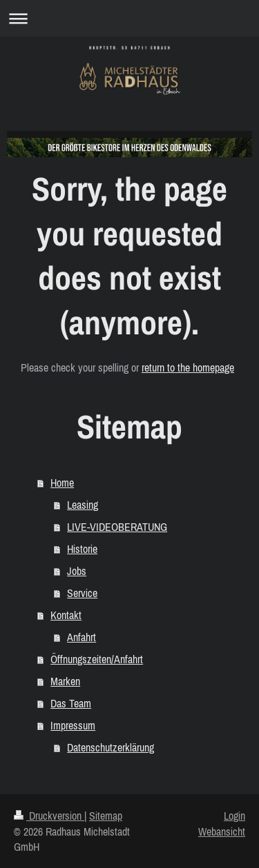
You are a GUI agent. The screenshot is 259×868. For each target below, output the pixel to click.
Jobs (77, 571)
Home (62, 483)
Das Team (71, 703)
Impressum (73, 725)
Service (82, 593)
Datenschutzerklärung (111, 747)
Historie (82, 549)
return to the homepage (188, 367)
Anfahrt (81, 637)
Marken (65, 681)
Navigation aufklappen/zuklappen (129, 18)
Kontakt (66, 615)
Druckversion (49, 816)
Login (234, 816)
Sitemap (106, 816)
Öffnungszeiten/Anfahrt (97, 659)
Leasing (83, 505)
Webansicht (222, 831)
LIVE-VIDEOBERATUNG (117, 527)
